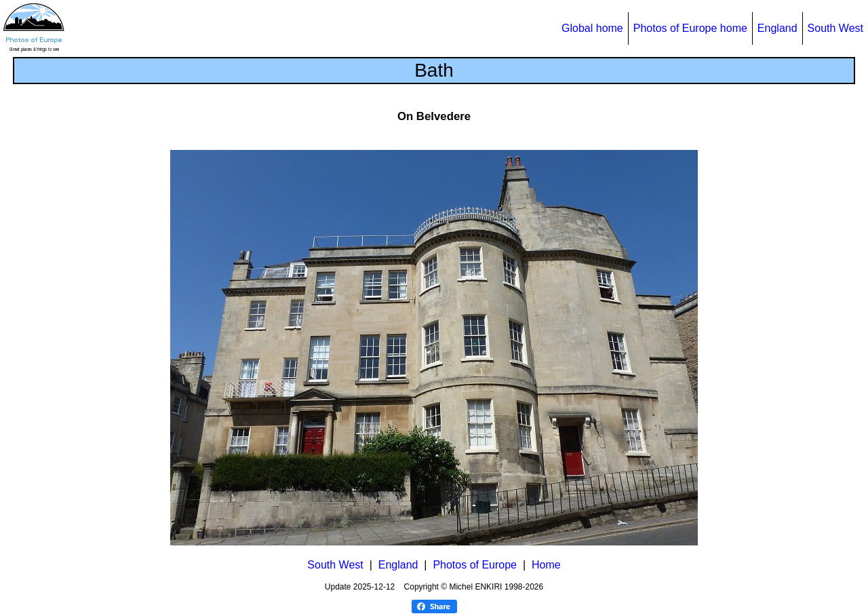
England (777, 28)
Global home (592, 28)
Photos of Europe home (690, 28)
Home (546, 565)
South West (835, 28)
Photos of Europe (475, 565)
